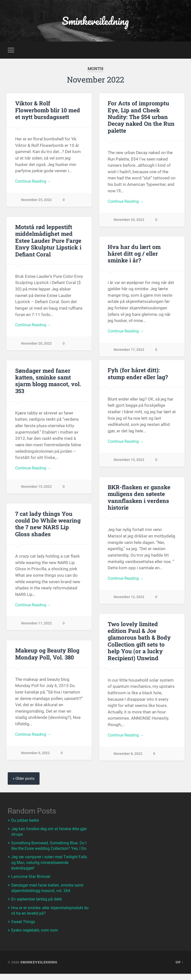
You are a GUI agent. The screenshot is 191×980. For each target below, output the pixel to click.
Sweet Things (24, 928)
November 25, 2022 (36, 201)
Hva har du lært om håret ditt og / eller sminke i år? (142, 251)
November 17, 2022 (129, 345)
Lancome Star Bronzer (32, 883)
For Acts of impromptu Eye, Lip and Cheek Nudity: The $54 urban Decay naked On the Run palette (140, 118)
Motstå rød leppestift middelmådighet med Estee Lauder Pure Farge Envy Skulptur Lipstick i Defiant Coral (48, 241)
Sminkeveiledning (95, 21)
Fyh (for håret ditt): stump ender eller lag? (137, 374)
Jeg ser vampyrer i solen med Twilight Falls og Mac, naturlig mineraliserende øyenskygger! (47, 869)
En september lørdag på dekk (39, 905)
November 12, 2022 (129, 598)
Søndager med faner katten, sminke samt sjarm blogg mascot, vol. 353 (48, 382)
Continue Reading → (34, 183)
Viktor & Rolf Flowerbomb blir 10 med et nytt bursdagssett (48, 111)
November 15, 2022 (129, 462)
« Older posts (24, 780)
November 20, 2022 (36, 345)
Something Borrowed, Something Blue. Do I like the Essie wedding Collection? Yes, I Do (50, 849)
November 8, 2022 (128, 755)
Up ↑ (179, 968)
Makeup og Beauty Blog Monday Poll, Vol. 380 (47, 655)
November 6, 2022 (35, 755)
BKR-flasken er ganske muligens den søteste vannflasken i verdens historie (138, 498)
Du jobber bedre (26, 821)
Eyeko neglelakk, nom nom (36, 937)
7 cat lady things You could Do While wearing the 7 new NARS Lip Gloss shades (47, 525)
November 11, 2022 (36, 625)
